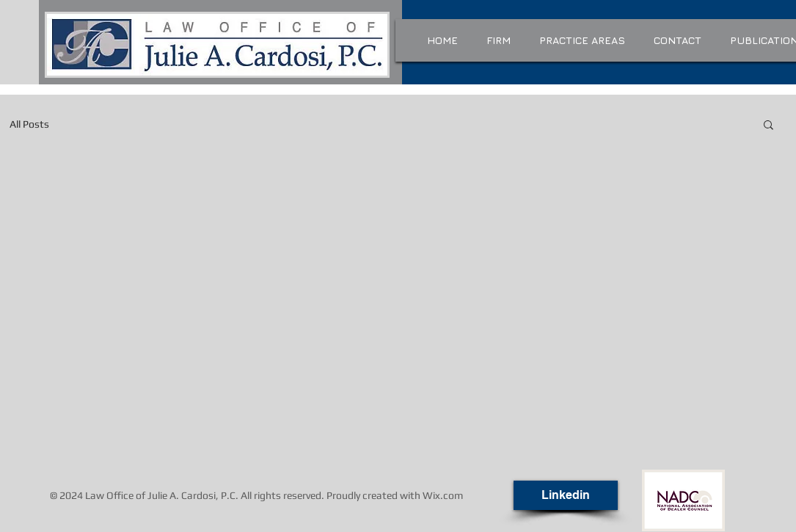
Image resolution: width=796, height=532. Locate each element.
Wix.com (443, 495)
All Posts (29, 124)
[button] (768, 126)
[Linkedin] (566, 495)
